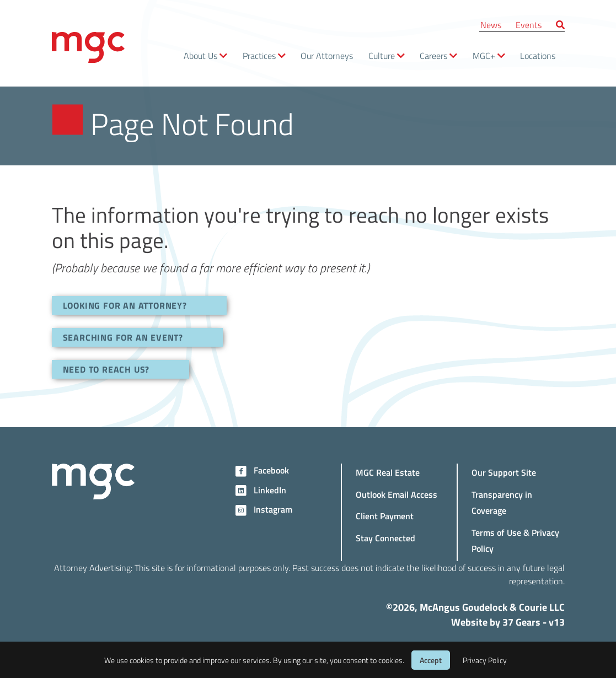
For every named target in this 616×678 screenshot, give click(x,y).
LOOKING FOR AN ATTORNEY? (125, 305)
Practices (259, 55)
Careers (433, 55)
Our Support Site (504, 472)
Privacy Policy (485, 660)
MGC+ (484, 55)
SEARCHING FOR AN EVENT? (123, 337)
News (491, 25)
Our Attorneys (327, 55)
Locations (538, 55)
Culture (382, 55)
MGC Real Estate (388, 472)
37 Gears (521, 622)
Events (529, 25)
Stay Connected (385, 538)
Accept (431, 660)
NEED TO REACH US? (106, 369)
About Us (200, 55)
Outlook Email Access (397, 494)
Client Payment (385, 516)
